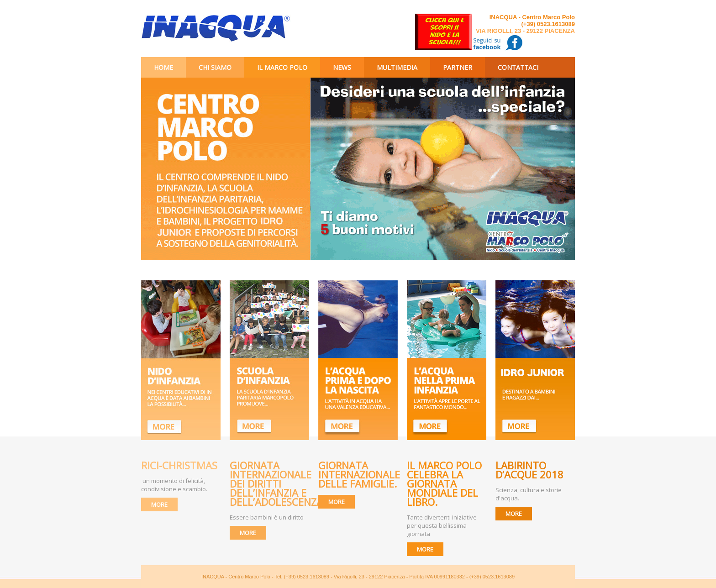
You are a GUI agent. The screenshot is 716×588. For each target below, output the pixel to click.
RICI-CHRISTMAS (179, 465)
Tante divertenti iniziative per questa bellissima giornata (442, 525)
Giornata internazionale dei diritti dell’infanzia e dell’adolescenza (276, 483)
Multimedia (397, 67)
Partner (458, 67)
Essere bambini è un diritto (267, 517)
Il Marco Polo (282, 67)
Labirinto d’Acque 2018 (531, 470)
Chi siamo (215, 67)
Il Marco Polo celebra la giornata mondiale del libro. (444, 483)
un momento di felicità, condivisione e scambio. (174, 485)
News (342, 67)
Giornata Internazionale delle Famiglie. (359, 474)
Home (163, 67)
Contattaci (518, 67)
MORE (159, 504)
